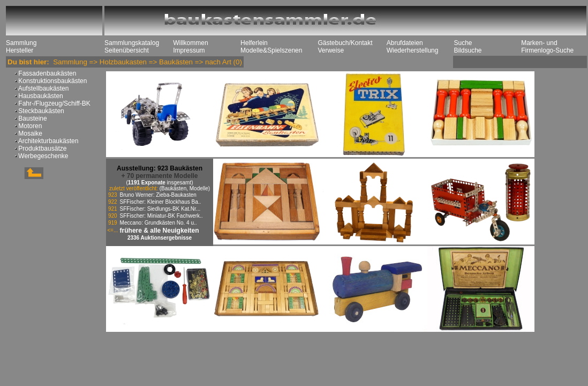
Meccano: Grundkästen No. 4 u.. (159, 223)
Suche (463, 43)
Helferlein (254, 43)
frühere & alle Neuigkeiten (160, 231)
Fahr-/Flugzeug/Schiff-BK (54, 103)
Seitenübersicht (127, 50)
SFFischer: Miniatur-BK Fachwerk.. (161, 216)
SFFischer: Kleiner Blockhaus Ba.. (161, 202)
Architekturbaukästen (47, 141)
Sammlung (21, 43)
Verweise (331, 50)
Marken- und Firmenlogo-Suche (547, 47)
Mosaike (29, 133)
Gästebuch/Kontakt (345, 43)
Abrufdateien (405, 43)
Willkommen (190, 43)
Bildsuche (468, 50)
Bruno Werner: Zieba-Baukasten (158, 195)
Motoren (29, 126)
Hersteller (20, 50)
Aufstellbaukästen (43, 88)
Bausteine (32, 118)
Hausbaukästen (40, 96)
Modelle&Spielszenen (271, 50)
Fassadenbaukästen (46, 73)
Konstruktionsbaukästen (52, 81)
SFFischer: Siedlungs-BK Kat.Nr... (160, 209)
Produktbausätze (42, 149)
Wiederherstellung (413, 50)
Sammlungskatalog (132, 43)
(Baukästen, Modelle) (185, 188)
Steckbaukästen (40, 111)
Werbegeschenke (43, 156)
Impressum (189, 50)
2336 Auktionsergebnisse (160, 238)
